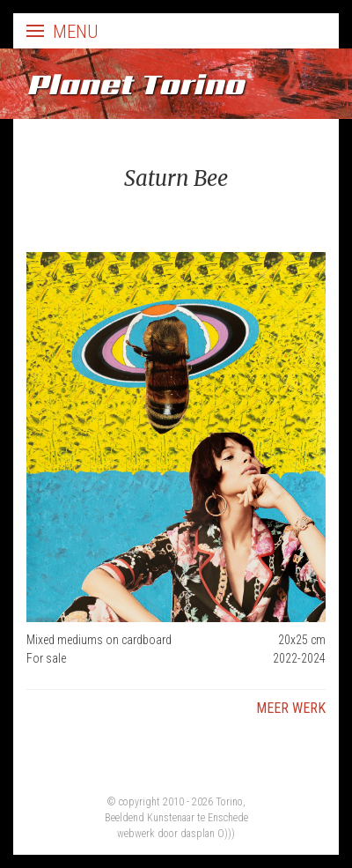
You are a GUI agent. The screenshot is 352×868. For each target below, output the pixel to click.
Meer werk (291, 708)
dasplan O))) (208, 834)
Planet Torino (135, 84)
